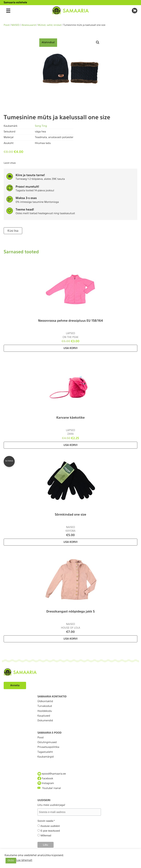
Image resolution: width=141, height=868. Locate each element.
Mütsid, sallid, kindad (49, 25)
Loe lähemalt (24, 860)
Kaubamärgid (46, 757)
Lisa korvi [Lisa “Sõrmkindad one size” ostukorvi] (70, 542)
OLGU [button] (11, 861)
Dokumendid (45, 721)
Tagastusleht (45, 752)
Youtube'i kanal (49, 788)
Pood (6, 25)
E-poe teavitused (50, 831)
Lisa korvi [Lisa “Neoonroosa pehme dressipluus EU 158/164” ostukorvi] (70, 348)
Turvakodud (45, 706)
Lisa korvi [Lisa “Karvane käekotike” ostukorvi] (70, 445)
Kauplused (44, 716)
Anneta (15, 685)
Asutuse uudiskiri (50, 826)
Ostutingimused (47, 742)
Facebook (45, 778)
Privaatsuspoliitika (48, 747)
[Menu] (8, 11)
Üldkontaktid (45, 701)
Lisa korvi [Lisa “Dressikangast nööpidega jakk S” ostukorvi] (70, 639)
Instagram (46, 783)
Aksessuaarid (29, 25)
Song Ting (41, 126)
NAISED (16, 25)
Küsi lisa (13, 231)
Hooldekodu (45, 711)
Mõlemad (46, 835)
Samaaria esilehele (15, 3)
